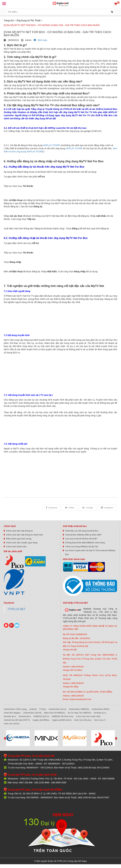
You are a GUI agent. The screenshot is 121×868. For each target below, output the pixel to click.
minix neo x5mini (11, 724)
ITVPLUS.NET (17, 609)
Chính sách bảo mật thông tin (19, 531)
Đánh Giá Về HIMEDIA (55, 713)
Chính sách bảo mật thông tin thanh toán (25, 535)
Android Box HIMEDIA (79, 709)
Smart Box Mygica (12, 713)
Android (33, 709)
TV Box (42, 709)
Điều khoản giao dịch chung (19, 539)
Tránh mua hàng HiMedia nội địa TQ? (82, 547)
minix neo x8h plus (83, 720)
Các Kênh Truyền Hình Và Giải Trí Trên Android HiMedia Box (90, 553)
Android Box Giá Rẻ (32, 713)
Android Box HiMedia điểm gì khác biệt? (83, 535)
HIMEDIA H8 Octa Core (62, 716)
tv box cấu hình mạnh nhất (88, 716)
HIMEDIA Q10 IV (41, 716)
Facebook (52, 508)
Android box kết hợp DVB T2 (17, 720)
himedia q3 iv (10, 716)
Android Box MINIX (101, 709)
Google (88, 508)
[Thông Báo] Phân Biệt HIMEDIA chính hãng (85, 543)
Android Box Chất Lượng (15, 709)
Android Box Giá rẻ (57, 709)
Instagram (107, 508)
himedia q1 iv (100, 713)
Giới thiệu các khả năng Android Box (82, 531)
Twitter (70, 508)
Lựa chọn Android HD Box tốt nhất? (81, 539)
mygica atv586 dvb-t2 (62, 720)
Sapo (84, 861)
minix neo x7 (100, 720)
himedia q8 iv (25, 716)
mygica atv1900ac (41, 720)
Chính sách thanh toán (16, 547)
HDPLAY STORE (52, 145)
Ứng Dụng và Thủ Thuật (28, 20)
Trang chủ (9, 20)
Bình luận (40, 40)
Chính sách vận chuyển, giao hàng (22, 543)
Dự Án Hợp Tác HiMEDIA (79, 713)
